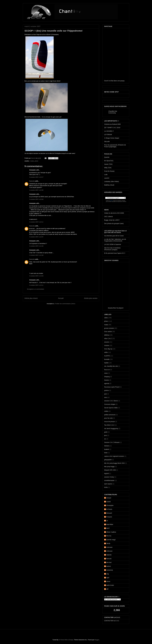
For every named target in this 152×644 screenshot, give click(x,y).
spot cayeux (108, 484)
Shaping (107, 377)
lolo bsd (109, 562)
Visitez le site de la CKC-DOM (114, 213)
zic (105, 439)
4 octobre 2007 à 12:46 (36, 246)
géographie (108, 460)
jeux (106, 435)
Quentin (107, 157)
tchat (112, 81)
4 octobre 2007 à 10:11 (36, 222)
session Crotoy (109, 477)
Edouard (109, 513)
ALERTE (107, 356)
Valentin (109, 555)
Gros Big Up (108, 349)
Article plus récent (31, 298)
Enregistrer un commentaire (36, 289)
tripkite (106, 363)
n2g (108, 574)
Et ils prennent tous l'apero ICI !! (115, 253)
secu (106, 397)
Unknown (109, 547)
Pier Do (109, 536)
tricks (106, 487)
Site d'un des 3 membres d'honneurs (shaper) (112, 249)
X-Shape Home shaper (112, 138)
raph (108, 578)
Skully (108, 543)
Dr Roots (109, 509)
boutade (107, 359)
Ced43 (108, 502)
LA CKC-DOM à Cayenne (113, 244)
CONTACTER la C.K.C (112, 621)
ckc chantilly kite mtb (111, 366)
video (106, 318)
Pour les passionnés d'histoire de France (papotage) (115, 146)
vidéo (106, 352)
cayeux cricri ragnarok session (114, 456)
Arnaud (109, 498)
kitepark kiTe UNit (110, 470)
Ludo (106, 175)
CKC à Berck (108, 217)
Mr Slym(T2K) (109, 161)
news (106, 373)
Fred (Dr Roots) (109, 171)
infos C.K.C (108, 339)
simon (108, 581)
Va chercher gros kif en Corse (114, 236)
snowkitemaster (109, 480)
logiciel (106, 473)
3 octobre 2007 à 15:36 (36, 190)
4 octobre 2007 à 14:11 (36, 285)
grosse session (109, 328)
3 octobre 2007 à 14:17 (36, 177)
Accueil (61, 298)
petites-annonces (110, 415)
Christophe (110, 505)
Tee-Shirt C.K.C (109, 425)
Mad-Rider (110, 524)
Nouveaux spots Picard (112, 387)
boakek (107, 449)
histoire (107, 380)
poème (106, 390)
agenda (107, 383)
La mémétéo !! (109, 131)
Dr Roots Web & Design (66, 640)
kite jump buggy (109, 467)
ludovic (109, 566)
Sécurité (107, 142)
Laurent (107, 178)
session (107, 342)
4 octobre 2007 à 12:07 (36, 237)
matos (32, 161)
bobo (106, 453)
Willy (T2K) (108, 168)
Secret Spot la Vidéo (111, 408)
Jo (107, 521)
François (109, 517)
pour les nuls (108, 418)
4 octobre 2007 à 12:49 (36, 255)
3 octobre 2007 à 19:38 (36, 199)
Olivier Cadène (111, 532)
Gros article (108, 332)
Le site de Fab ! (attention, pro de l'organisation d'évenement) (115, 240)
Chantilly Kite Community (113, 112)
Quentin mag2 (111, 540)
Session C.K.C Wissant (112, 442)
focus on (107, 370)
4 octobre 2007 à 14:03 (36, 276)
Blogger (97, 640)
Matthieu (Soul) (109, 185)
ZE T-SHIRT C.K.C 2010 (112, 128)
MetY (108, 528)
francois (34, 158)
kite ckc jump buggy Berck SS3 (114, 463)
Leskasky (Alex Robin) (112, 181)
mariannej (110, 570)
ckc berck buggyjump (111, 429)
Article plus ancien (91, 298)
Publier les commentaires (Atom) (65, 304)
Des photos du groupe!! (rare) (114, 223)
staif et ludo (110, 585)
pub (105, 394)
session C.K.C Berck (111, 401)
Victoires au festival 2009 (112, 124)
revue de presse (109, 422)
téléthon (107, 335)
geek (106, 432)
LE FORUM (108, 135)
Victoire (107, 345)
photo (37, 161)
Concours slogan (110, 404)
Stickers (107, 446)
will (107, 589)
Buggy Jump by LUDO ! (112, 220)
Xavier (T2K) (108, 164)
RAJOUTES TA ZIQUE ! (116, 308)
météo (106, 411)
